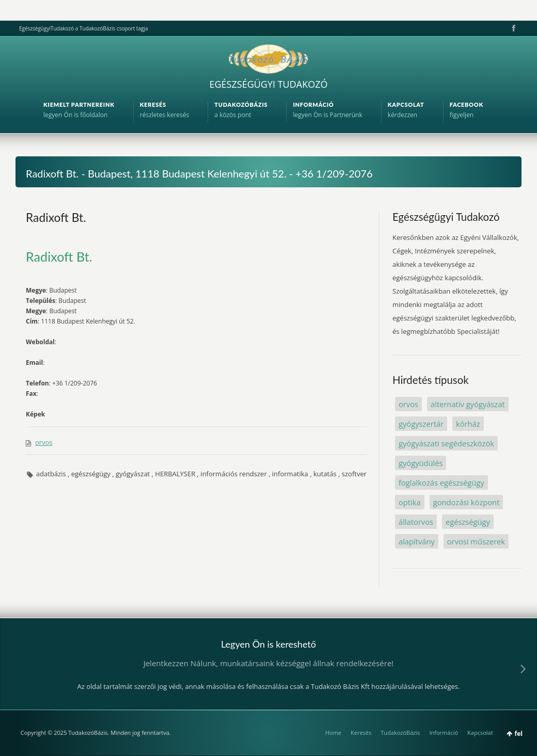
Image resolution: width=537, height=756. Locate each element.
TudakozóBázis (400, 733)
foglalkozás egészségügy (441, 482)
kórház (468, 424)
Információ (444, 733)
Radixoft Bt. (56, 217)
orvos (44, 442)
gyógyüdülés (421, 463)
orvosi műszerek (476, 541)
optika (410, 502)
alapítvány (417, 541)
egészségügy (468, 522)
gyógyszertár (421, 424)
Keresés (361, 733)
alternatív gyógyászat (468, 404)
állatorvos (416, 522)
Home (333, 733)
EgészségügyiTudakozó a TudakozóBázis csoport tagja (83, 28)
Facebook (513, 28)
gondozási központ (467, 502)
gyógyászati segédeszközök (446, 443)
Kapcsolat (480, 733)
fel (519, 734)
